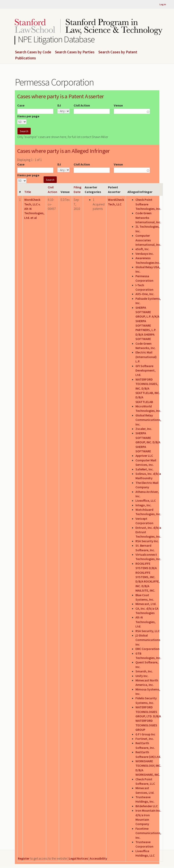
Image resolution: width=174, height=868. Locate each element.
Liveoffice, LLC (146, 500)
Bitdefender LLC (147, 806)
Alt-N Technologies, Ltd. (146, 622)
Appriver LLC (144, 456)
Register (24, 858)
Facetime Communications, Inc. (148, 833)
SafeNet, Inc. (144, 469)
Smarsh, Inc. (144, 671)
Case (21, 105)
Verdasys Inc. (145, 254)
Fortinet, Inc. (145, 739)
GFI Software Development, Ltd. (146, 370)
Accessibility (98, 858)
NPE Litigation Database (56, 39)
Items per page (28, 116)
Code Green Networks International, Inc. (148, 218)
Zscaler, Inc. (144, 429)
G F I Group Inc (145, 734)
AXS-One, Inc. (145, 294)
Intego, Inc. (143, 505)
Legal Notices (78, 858)
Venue (118, 105)
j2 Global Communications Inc (148, 640)
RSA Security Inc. (147, 541)
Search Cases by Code (33, 52)
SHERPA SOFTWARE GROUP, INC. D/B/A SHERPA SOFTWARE (148, 442)
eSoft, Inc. (142, 249)
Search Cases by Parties (75, 52)
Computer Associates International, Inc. (148, 240)
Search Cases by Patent (118, 52)
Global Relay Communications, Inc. (148, 420)
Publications (25, 58)
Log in (163, 4)
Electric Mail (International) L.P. (146, 357)
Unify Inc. (142, 676)
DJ (59, 105)
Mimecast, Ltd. (146, 604)
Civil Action (82, 105)
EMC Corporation (148, 649)
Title (28, 192)
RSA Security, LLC (148, 631)
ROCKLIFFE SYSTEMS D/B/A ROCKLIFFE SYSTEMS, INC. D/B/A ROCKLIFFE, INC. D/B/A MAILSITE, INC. (148, 577)
